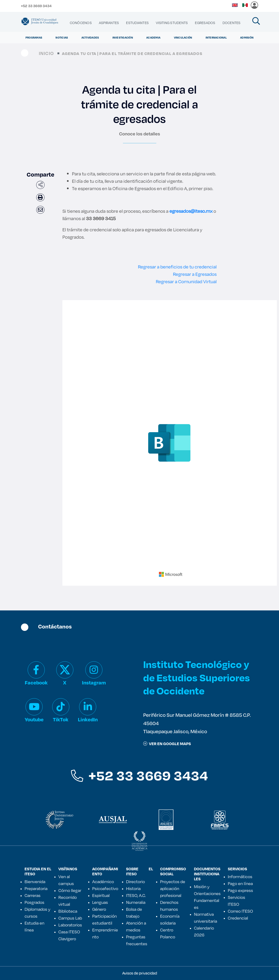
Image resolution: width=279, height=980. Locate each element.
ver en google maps (167, 744)
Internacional (216, 38)
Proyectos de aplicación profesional (173, 888)
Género (99, 909)
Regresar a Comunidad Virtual (186, 281)
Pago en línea (240, 883)
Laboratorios (70, 925)
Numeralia (136, 902)
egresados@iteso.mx (191, 211)
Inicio (46, 53)
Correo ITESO (240, 911)
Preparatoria (36, 888)
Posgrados (34, 902)
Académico (103, 881)
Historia (133, 888)
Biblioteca (68, 911)
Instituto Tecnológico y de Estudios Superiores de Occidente (197, 677)
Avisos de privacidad (140, 973)
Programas (34, 38)
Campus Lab (70, 918)
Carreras (33, 895)
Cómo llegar (70, 890)
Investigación (123, 38)
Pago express (240, 890)
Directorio (135, 881)
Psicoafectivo (105, 888)
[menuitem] (81, 23)
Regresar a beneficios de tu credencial (177, 267)
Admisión (247, 38)
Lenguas (100, 902)
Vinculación (183, 38)
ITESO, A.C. (136, 895)
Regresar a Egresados (195, 274)
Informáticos (240, 876)
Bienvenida (35, 881)
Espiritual (101, 895)
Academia (153, 38)
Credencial (238, 918)
